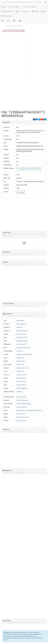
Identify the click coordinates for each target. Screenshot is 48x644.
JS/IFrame (19, 327)
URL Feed (26, 11)
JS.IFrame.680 (21, 361)
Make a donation (7, 16)
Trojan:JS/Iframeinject (23, 400)
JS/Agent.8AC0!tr (21, 378)
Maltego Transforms (7, 11)
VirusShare (38, 169)
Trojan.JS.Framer (21, 385)
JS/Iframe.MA (20, 365)
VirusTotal (20, 169)
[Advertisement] (14, 46)
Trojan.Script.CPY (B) (22, 368)
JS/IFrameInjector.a (22, 388)
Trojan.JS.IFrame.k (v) (23, 417)
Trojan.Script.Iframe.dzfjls (24, 404)
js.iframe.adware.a (22, 407)
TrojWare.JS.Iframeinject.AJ (24, 354)
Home (4, 7)
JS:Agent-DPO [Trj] (22, 337)
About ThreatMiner (14, 7)
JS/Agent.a (19, 392)
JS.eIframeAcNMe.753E (23, 348)
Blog (44, 11)
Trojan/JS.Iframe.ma (22, 331)
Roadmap (35, 11)
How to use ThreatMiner (29, 7)
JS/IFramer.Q (20, 358)
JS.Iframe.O (20, 351)
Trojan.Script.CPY (21, 324)
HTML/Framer (20, 321)
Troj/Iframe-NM (21, 414)
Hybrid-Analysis (29, 169)
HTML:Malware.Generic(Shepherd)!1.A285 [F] (29, 410)
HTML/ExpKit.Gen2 (22, 341)
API (18, 11)
